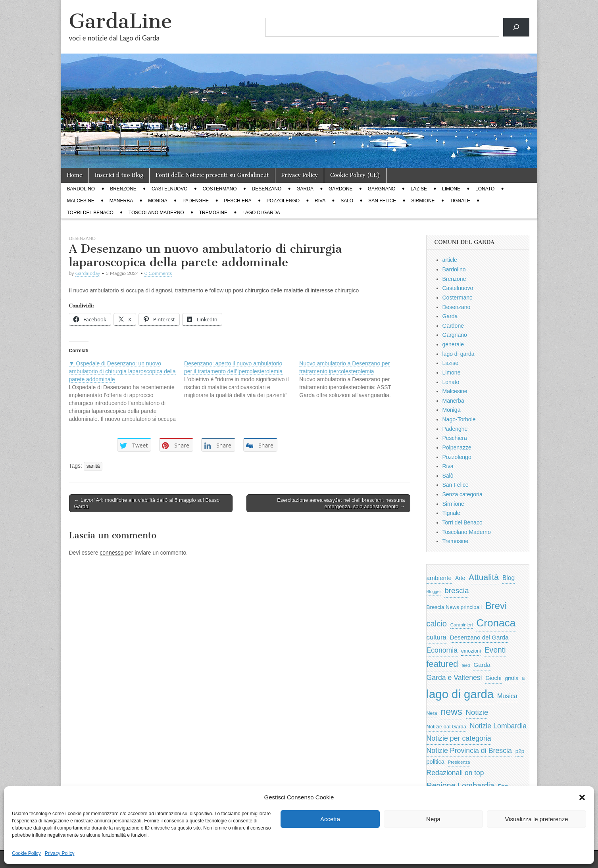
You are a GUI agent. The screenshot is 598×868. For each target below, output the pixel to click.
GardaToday (88, 273)
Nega (433, 819)
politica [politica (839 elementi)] (436, 762)
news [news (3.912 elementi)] (451, 712)
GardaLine (121, 21)
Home (75, 175)
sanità (93, 466)
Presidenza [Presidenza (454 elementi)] (459, 762)
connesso (112, 553)
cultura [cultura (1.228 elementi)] (436, 637)
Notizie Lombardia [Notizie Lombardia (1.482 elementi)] (498, 726)
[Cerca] (516, 27)
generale (453, 344)
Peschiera (237, 201)
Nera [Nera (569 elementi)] (432, 713)
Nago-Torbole (459, 419)
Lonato (485, 189)
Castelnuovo (170, 189)
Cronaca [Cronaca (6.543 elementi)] (496, 623)
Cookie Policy (26, 853)
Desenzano (267, 189)
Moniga (158, 201)
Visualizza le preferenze (537, 819)
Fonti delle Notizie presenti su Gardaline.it (212, 175)
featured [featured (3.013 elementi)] (442, 664)
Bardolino (81, 189)
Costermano (220, 189)
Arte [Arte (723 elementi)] (460, 578)
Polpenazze (457, 447)
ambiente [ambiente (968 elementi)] (439, 578)
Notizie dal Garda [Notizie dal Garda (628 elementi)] (446, 727)
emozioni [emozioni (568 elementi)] (471, 651)
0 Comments (158, 273)
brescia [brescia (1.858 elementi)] (457, 591)
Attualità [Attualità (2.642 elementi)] (484, 577)
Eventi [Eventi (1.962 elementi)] (495, 650)
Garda (305, 189)
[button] (582, 797)
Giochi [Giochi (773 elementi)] (493, 678)
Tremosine (213, 213)
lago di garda (261, 213)
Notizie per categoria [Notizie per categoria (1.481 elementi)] (459, 738)
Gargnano (382, 189)
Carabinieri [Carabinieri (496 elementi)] (462, 625)
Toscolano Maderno (156, 213)
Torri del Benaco (90, 213)
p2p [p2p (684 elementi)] (520, 751)
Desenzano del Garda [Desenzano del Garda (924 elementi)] (479, 637)
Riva (320, 201)
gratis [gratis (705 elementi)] (511, 678)
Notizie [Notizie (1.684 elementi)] (477, 712)
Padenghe (196, 201)
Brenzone (123, 189)
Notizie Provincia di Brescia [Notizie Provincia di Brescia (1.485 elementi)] (469, 751)
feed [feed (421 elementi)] (466, 665)
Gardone (341, 189)
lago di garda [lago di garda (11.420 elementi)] (460, 694)
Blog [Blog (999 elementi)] (509, 578)
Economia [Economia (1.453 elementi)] (442, 650)
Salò (347, 201)
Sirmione (423, 201)
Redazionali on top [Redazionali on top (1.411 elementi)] (455, 773)
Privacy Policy (60, 853)
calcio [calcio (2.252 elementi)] (437, 624)
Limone (451, 189)
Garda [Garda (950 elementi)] (482, 665)
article (450, 260)
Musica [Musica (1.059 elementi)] (507, 696)
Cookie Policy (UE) (355, 175)
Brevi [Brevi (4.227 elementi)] (496, 606)
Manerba (121, 201)
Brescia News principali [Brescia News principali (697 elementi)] (454, 607)
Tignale (460, 201)
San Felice (382, 201)
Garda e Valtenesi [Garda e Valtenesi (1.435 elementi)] (454, 678)
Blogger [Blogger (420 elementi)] (434, 591)
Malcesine (81, 201)
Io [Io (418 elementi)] (524, 678)
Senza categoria (462, 494)
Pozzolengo (283, 201)
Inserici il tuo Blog (119, 175)
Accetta (330, 819)
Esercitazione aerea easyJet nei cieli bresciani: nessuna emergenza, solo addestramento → (341, 503)
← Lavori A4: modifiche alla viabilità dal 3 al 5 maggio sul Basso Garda (147, 503)
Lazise (419, 189)
